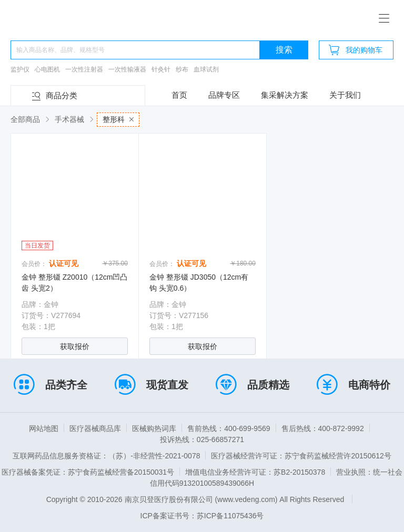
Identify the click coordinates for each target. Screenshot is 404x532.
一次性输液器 (127, 69)
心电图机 (47, 69)
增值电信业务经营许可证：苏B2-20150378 (255, 472)
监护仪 (20, 69)
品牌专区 (224, 95)
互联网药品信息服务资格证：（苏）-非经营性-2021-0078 (106, 456)
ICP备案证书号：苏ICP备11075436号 (202, 516)
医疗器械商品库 (95, 428)
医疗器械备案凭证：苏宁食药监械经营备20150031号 (88, 472)
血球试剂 (206, 69)
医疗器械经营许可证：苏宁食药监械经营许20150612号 (301, 456)
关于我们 (345, 95)
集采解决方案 (285, 95)
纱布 (182, 69)
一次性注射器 (84, 69)
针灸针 (161, 69)
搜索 (284, 50)
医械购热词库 (154, 428)
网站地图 (44, 428)
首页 (179, 95)
